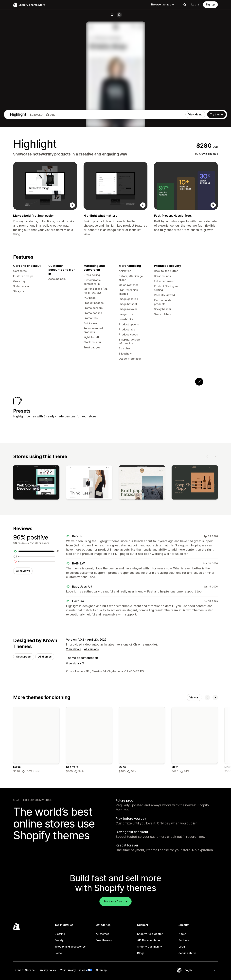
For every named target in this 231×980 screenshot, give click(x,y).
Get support (24, 808)
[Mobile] (119, 15)
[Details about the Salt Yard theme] (89, 893)
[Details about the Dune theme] (142, 893)
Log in (195, 4)
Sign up (210, 4)
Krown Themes (208, 296)
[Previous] (207, 605)
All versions (91, 801)
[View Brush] (158, 553)
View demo (195, 257)
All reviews (23, 721)
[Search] (185, 5)
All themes (45, 808)
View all (194, 849)
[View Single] (178, 553)
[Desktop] (112, 15)
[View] (36, 632)
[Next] (215, 605)
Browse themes (163, 4)
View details (74, 801)
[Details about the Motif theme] (195, 893)
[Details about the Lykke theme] (36, 893)
